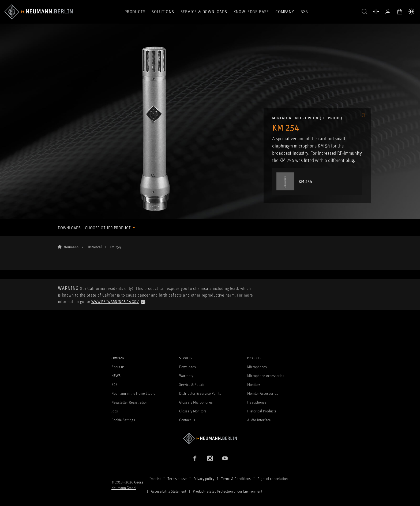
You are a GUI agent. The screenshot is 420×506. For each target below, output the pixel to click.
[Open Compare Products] (376, 12)
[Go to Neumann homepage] (210, 439)
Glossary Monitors (193, 411)
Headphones (257, 402)
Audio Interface (259, 420)
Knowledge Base (251, 12)
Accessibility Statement (168, 491)
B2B (304, 12)
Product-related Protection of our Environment (228, 491)
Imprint (155, 479)
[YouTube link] (225, 458)
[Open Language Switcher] (411, 12)
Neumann (71, 247)
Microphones (257, 367)
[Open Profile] (388, 12)
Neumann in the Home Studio (133, 393)
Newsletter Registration (130, 402)
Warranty (186, 376)
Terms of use (177, 479)
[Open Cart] (400, 12)
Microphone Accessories (266, 376)
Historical (94, 247)
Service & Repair (192, 384)
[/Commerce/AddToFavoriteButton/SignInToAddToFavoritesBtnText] (363, 116)
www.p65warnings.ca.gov (115, 302)
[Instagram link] (210, 458)
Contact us (187, 420)
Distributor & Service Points (200, 393)
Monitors (254, 384)
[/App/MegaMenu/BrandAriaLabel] (38, 12)
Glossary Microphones (196, 402)
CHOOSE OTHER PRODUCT (108, 228)
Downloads (187, 367)
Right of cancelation (273, 479)
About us (118, 367)
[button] (364, 12)
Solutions (163, 12)
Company (285, 12)
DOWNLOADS (69, 228)
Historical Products (262, 411)
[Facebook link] (195, 458)
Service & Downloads (204, 12)
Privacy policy (204, 479)
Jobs (115, 411)
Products (135, 12)
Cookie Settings (123, 420)
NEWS (116, 376)
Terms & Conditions (236, 479)
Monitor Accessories (263, 393)
